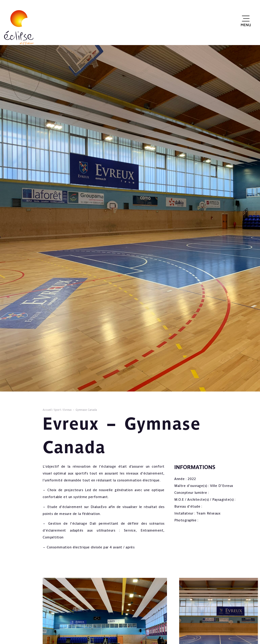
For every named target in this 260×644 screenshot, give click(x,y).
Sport (57, 410)
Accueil (47, 410)
